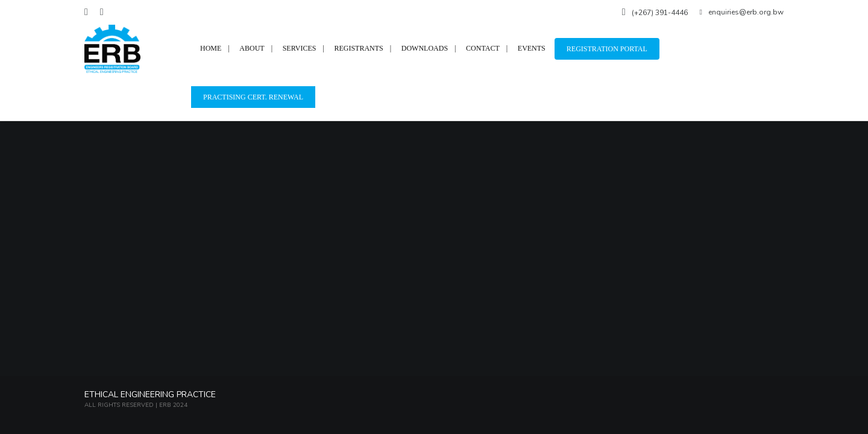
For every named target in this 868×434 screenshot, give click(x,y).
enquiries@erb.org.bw (742, 12)
